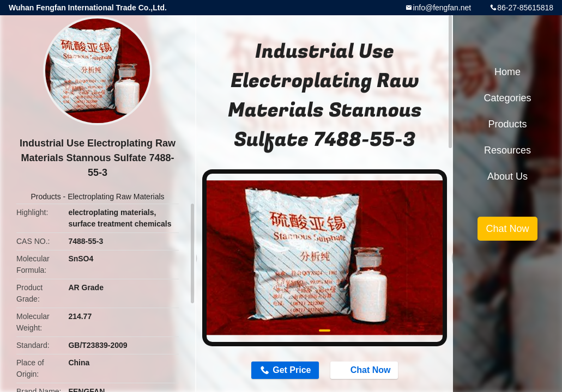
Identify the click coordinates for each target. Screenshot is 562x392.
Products (46, 197)
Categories (507, 98)
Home (507, 72)
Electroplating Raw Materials (116, 197)
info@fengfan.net (442, 8)
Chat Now (365, 370)
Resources (507, 150)
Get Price (292, 370)
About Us (507, 176)
